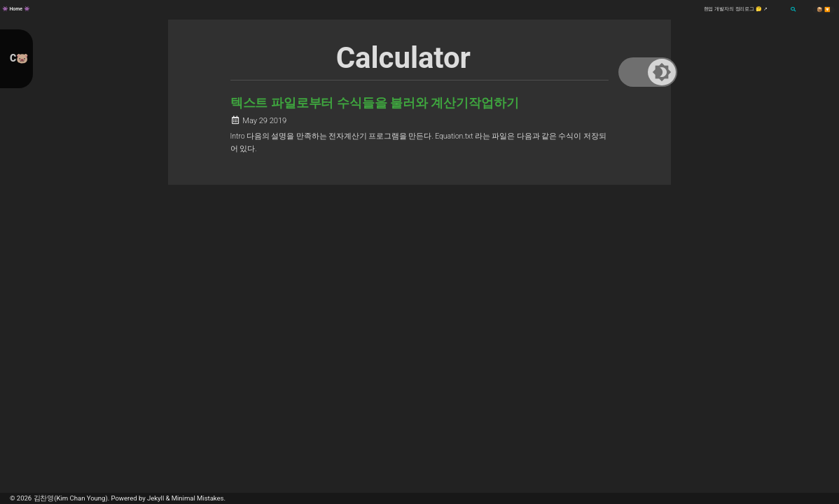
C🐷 (19, 58)
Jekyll (155, 498)
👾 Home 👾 (16, 9)
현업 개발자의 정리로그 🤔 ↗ (736, 9)
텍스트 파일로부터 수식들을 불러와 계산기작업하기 (375, 103)
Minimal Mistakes (198, 498)
